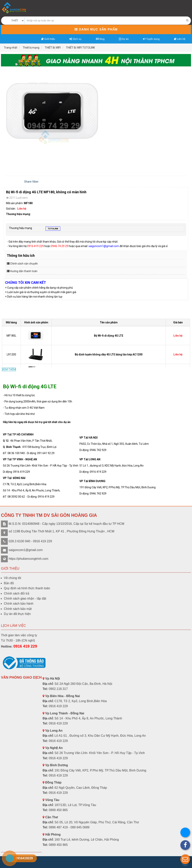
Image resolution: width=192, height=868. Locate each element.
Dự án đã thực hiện (17, 614)
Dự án (124, 39)
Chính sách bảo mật (18, 609)
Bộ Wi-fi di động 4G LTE (109, 336)
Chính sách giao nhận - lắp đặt (25, 599)
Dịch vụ (75, 39)
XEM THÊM (9, 369)
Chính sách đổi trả (17, 593)
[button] (185, 859)
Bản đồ (9, 583)
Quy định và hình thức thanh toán (27, 588)
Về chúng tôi (12, 578)
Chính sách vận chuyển (24, 264)
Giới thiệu (48, 39)
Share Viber (31, 182)
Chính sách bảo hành (19, 604)
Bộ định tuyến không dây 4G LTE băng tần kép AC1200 (109, 354)
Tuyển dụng (151, 39)
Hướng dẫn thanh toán (24, 271)
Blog (100, 39)
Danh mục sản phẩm (96, 29)
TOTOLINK (53, 229)
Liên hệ (180, 39)
